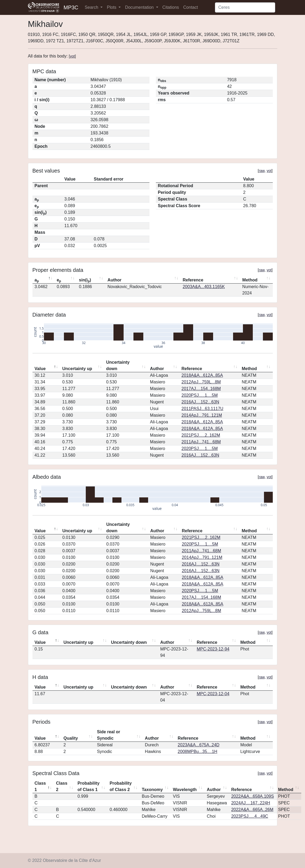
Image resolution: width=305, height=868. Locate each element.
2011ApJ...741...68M (201, 442)
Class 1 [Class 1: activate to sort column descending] (40, 786)
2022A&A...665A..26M (252, 810)
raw (262, 171)
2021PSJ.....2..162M (201, 435)
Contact (191, 7)
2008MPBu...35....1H (198, 752)
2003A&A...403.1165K (204, 287)
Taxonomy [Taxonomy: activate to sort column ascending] (152, 790)
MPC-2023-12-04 (213, 694)
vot (72, 56)
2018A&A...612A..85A (202, 375)
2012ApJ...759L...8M (201, 382)
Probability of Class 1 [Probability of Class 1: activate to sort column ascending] (89, 786)
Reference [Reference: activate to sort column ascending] (193, 280)
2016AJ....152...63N (200, 402)
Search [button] (92, 7)
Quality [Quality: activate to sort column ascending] (71, 738)
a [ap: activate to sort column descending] (37, 280)
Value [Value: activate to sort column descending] (40, 369)
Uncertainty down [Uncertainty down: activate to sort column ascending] (118, 365)
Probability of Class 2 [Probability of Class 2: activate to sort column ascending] (121, 786)
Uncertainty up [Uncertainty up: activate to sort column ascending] (77, 369)
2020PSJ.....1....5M (200, 395)
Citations (171, 7)
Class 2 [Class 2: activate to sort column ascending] (62, 786)
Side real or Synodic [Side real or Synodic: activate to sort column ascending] (109, 735)
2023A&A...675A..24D (199, 745)
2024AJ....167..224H (251, 803)
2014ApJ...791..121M (202, 415)
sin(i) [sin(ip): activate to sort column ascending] (85, 280)
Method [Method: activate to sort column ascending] (250, 280)
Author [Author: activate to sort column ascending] (115, 280)
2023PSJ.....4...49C (250, 816)
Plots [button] (112, 7)
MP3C (71, 7)
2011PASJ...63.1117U (202, 409)
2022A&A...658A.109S (253, 796)
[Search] (245, 7)
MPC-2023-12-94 (213, 649)
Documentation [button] (140, 7)
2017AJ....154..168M (201, 389)
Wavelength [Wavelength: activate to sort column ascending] (185, 790)
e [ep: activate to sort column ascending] (59, 280)
